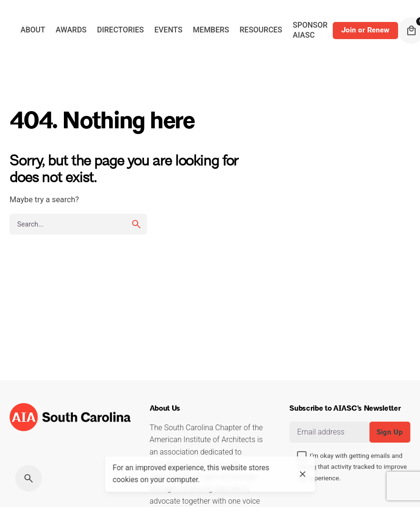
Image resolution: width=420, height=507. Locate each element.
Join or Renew (365, 30)
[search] (136, 224)
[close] (303, 474)
